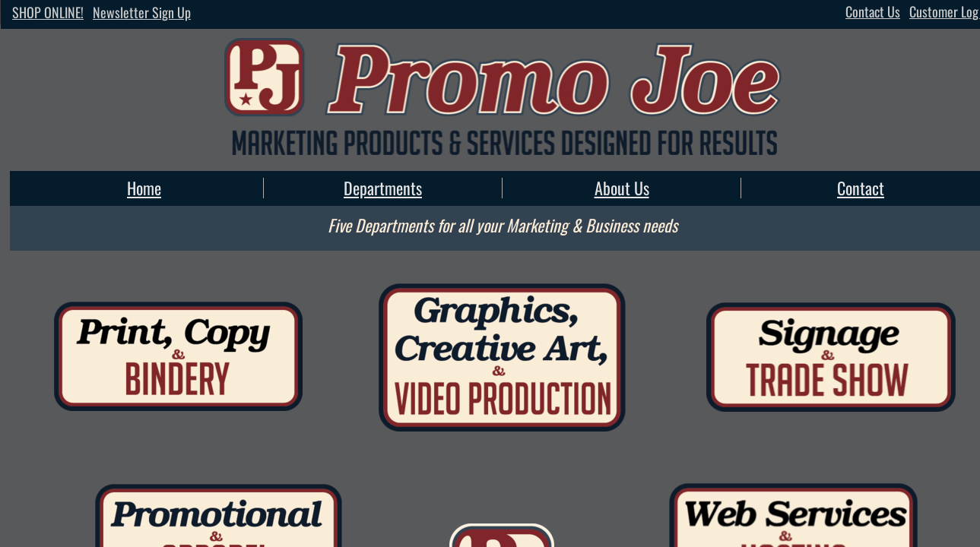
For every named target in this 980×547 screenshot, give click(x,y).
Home (144, 188)
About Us (622, 188)
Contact (861, 188)
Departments (383, 188)
